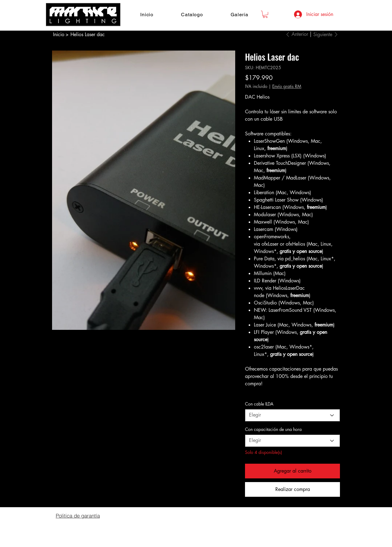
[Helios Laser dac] (88, 34)
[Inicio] (59, 34)
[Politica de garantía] (78, 516)
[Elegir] (292, 415)
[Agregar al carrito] (292, 471)
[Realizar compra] (292, 489)
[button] (265, 14)
